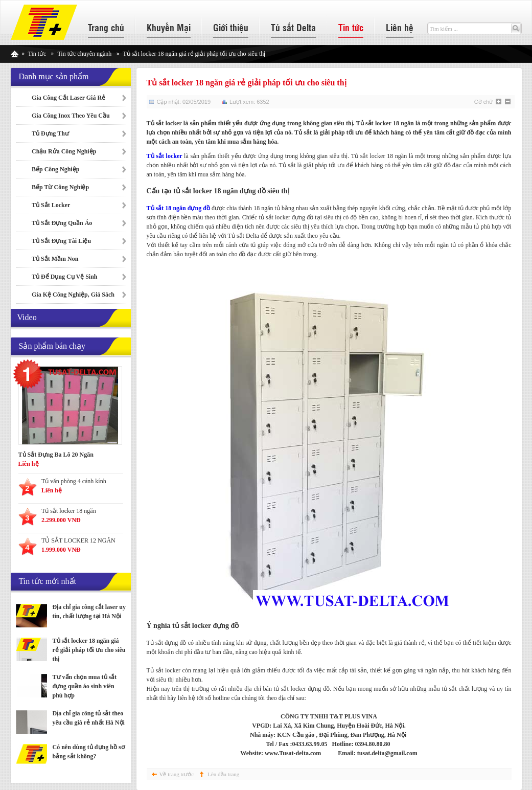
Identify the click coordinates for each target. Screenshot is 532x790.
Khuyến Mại (169, 27)
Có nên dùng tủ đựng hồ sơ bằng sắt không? (89, 752)
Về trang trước (177, 774)
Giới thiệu (231, 27)
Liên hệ (400, 27)
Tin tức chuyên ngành (84, 54)
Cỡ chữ (484, 102)
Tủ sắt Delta (293, 27)
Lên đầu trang (223, 774)
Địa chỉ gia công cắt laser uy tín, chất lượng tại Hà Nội (89, 612)
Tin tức (351, 27)
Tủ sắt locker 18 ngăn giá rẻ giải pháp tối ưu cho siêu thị (89, 650)
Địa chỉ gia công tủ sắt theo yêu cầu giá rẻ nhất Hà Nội (89, 718)
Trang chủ (106, 27)
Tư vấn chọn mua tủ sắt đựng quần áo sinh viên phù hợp (85, 686)
